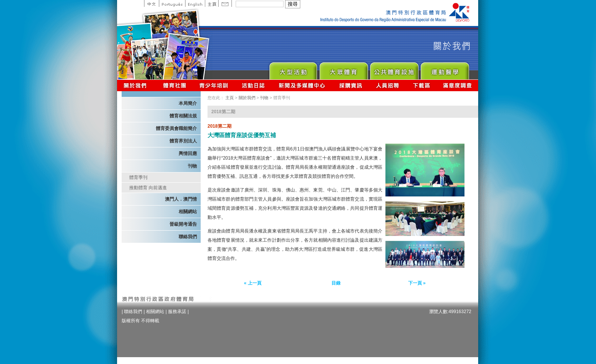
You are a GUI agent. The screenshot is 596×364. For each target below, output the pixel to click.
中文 (151, 3)
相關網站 (188, 212)
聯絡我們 (188, 237)
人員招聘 (388, 85)
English (195, 3)
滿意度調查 (458, 85)
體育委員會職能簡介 (176, 128)
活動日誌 (254, 85)
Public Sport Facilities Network (394, 69)
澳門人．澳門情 (181, 199)
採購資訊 (351, 85)
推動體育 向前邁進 (148, 188)
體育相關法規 (183, 116)
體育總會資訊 (174, 85)
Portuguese (172, 3)
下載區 (421, 85)
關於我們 (137, 85)
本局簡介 (188, 103)
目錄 (336, 283)
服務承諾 (177, 312)
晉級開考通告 (183, 224)
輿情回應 (188, 154)
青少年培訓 (214, 85)
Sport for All (343, 69)
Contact (225, 3)
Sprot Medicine (445, 69)
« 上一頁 (253, 283)
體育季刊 (138, 177)
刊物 (192, 166)
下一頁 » (417, 283)
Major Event (293, 69)
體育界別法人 (183, 141)
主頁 (212, 3)
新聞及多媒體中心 (302, 85)
